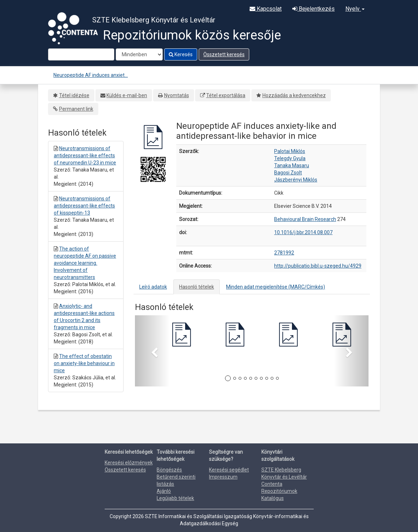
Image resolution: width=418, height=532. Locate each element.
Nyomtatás (177, 95)
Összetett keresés (224, 54)
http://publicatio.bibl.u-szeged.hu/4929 (318, 266)
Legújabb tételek (175, 498)
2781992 (284, 253)
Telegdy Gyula (290, 158)
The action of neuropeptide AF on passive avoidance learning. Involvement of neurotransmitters (85, 263)
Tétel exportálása (226, 95)
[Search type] (139, 54)
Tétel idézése (74, 95)
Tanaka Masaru (292, 165)
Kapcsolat (266, 9)
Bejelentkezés (313, 9)
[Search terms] (81, 54)
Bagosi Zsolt (288, 173)
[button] (152, 351)
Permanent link (76, 109)
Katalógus (273, 498)
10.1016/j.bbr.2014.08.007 (303, 232)
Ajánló (164, 491)
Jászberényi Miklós (296, 180)
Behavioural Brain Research (305, 219)
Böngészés (169, 470)
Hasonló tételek (197, 287)
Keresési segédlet (229, 470)
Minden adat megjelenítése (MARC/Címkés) (276, 287)
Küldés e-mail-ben (127, 95)
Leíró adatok (153, 287)
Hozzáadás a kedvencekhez (294, 95)
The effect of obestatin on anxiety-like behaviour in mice (84, 363)
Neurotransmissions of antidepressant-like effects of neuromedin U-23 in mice (85, 156)
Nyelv (355, 9)
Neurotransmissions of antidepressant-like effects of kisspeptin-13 (84, 206)
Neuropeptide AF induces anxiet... (91, 75)
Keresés (181, 54)
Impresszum (223, 477)
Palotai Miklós (290, 151)
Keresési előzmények (129, 463)
